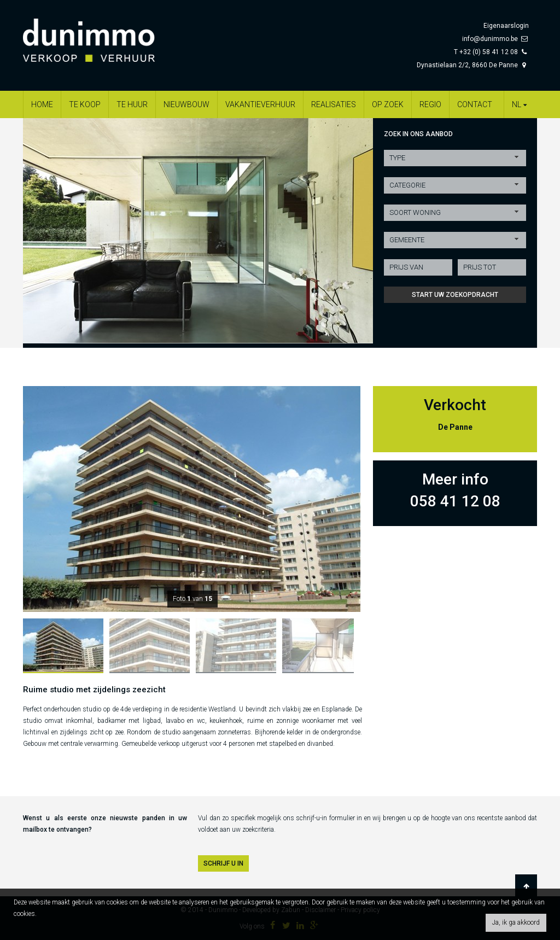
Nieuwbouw (186, 104)
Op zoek (388, 104)
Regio (430, 104)
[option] (198, 231)
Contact (475, 104)
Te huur (132, 104)
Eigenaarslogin (506, 26)
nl (521, 104)
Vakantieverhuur (260, 104)
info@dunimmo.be (490, 39)
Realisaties (334, 104)
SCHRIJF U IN (223, 863)
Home (42, 104)
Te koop (85, 104)
